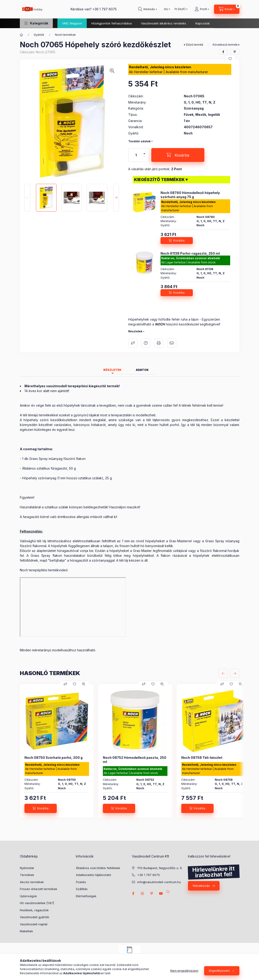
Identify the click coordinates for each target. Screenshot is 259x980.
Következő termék (225, 45)
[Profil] (202, 9)
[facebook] (223, 52)
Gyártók (39, 35)
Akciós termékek (32, 882)
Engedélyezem (219, 971)
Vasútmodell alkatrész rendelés (164, 23)
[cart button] (227, 9)
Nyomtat (159, 343)
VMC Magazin (72, 23)
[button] (36, 23)
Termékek (27, 875)
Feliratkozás (201, 886)
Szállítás (82, 889)
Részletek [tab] (112, 370)
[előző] (223, 673)
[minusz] (144, 156)
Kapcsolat (202, 23)
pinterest (152, 894)
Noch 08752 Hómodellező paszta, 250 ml (135, 760)
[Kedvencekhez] (230, 59)
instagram (143, 894)
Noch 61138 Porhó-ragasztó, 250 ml (190, 253)
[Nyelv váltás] (166, 9)
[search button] (148, 9)
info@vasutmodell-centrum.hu (159, 882)
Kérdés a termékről (146, 343)
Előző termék (195, 45)
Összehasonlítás (133, 343)
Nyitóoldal (27, 868)
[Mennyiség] (136, 155)
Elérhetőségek (86, 896)
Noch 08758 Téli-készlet (202, 758)
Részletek (135, 331)
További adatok (139, 141)
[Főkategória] (21, 35)
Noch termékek (65, 35)
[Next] (116, 198)
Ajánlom (172, 343)
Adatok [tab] (142, 370)
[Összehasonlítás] (65, 684)
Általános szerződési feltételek (98, 868)
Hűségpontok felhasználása (112, 23)
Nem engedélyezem (184, 971)
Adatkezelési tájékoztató (94, 875)
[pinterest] (235, 52)
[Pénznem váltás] (180, 9)
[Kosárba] (178, 155)
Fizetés (81, 882)
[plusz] (144, 154)
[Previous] (27, 198)
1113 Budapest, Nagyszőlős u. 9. (160, 868)
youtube (161, 894)
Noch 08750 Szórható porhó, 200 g (54, 758)
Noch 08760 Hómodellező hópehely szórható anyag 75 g (190, 195)
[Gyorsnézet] (84, 684)
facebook (133, 894)
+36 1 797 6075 (105, 9)
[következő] (235, 673)
